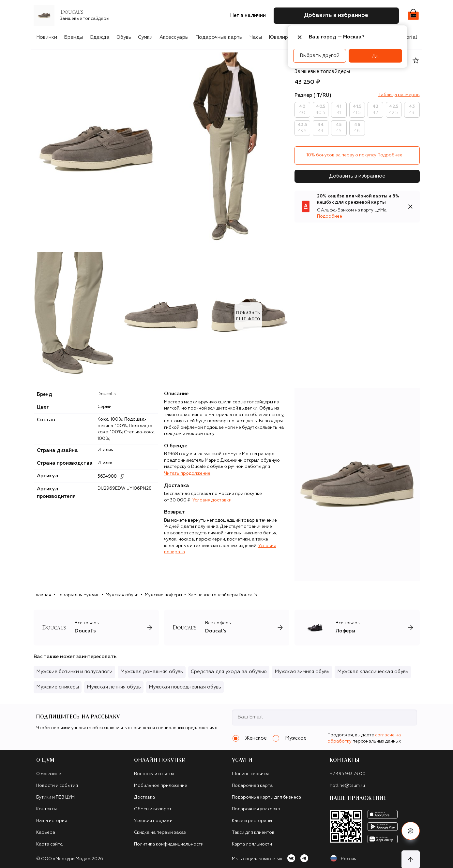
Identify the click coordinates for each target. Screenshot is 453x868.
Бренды (73, 37)
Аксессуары (174, 37)
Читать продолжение (187, 474)
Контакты (46, 809)
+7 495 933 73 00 (348, 774)
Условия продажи (153, 821)
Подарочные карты (219, 37)
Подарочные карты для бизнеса (266, 797)
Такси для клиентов (253, 833)
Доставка (144, 797)
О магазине (49, 774)
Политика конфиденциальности (169, 844)
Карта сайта (49, 844)
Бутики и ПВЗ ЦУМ (55, 797)
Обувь (124, 37)
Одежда (100, 37)
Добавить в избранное (357, 176)
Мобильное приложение (161, 786)
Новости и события (57, 786)
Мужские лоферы (163, 595)
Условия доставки (212, 500)
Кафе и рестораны (252, 821)
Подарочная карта (252, 786)
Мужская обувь (122, 595)
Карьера (46, 833)
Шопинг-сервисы (250, 774)
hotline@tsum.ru (347, 786)
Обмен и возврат (153, 809)
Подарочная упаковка (256, 809)
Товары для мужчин (78, 595)
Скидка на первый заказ (160, 833)
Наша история (52, 821)
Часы (256, 37)
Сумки (145, 37)
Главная (42, 595)
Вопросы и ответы (154, 774)
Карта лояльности (252, 844)
